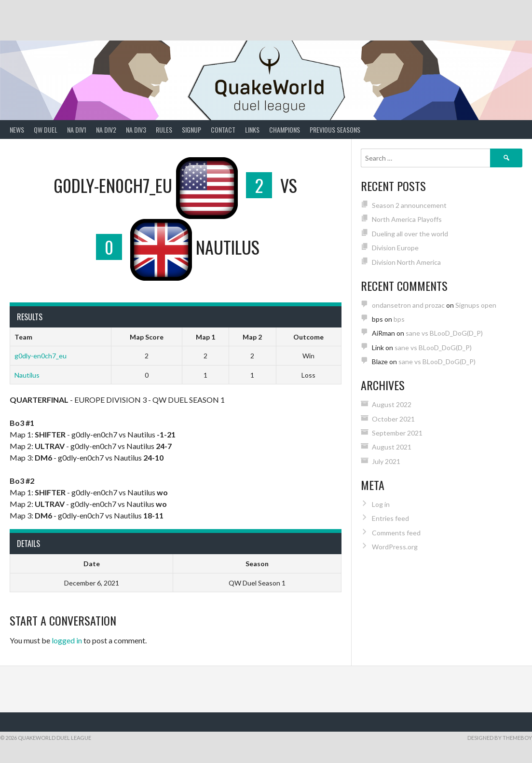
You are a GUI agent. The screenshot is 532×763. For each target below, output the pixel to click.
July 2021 (386, 461)
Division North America (406, 262)
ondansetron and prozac (408, 305)
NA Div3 (136, 129)
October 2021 (393, 419)
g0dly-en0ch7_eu (41, 356)
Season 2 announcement (409, 205)
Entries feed (390, 518)
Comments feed (396, 533)
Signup (191, 129)
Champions (285, 129)
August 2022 (392, 404)
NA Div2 (106, 129)
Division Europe (395, 248)
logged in (67, 640)
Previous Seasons (335, 129)
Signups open (476, 305)
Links (252, 129)
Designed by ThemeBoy (500, 738)
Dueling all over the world (410, 234)
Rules (164, 129)
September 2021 (397, 433)
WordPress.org (395, 547)
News (17, 129)
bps (399, 319)
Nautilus (27, 375)
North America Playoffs (407, 219)
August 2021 (392, 447)
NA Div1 (77, 129)
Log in (381, 504)
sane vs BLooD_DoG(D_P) (444, 333)
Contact (223, 129)
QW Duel (46, 129)
